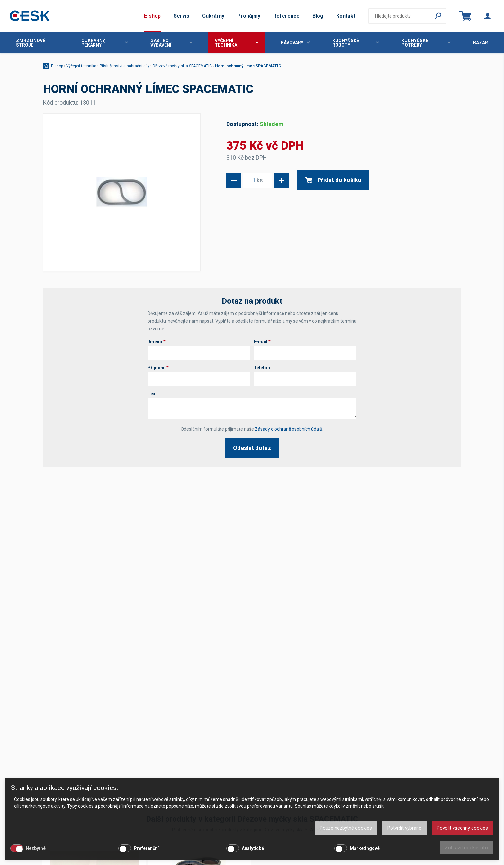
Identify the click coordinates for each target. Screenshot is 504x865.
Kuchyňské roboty (356, 43)
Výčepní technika (236, 43)
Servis (181, 16)
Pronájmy (249, 16)
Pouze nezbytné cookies (346, 828)
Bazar (481, 43)
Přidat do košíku (333, 180)
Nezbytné (36, 848)
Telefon (262, 368)
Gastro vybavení (171, 43)
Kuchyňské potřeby (426, 43)
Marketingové (365, 848)
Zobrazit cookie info (466, 848)
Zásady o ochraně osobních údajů (289, 429)
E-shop (152, 16)
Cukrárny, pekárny (105, 43)
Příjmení (158, 368)
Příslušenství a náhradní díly (125, 66)
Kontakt (346, 16)
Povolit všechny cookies (462, 828)
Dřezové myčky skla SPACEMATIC (182, 66)
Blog (318, 16)
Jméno (157, 342)
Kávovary (295, 43)
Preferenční (146, 848)
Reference (286, 16)
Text (152, 394)
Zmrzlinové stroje (31, 43)
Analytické (253, 848)
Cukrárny (213, 16)
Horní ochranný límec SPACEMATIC (248, 66)
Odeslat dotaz (252, 448)
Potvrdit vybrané (404, 828)
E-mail (262, 342)
